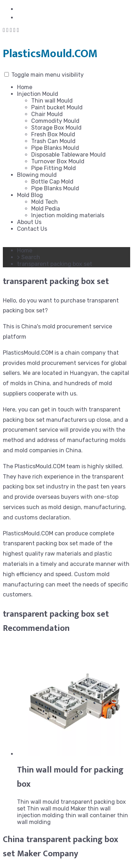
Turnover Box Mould (58, 161)
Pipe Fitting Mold (54, 168)
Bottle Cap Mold (52, 182)
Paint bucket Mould (57, 107)
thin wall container (90, 815)
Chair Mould (47, 114)
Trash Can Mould (53, 141)
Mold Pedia (46, 209)
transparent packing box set (56, 614)
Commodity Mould (55, 121)
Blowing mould (37, 175)
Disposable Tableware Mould (68, 155)
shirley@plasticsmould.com (56, 9)
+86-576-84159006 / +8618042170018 (72, 18)
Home (25, 87)
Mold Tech (45, 202)
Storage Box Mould (56, 128)
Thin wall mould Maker (57, 809)
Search (31, 257)
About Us (29, 222)
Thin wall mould (38, 802)
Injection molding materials (68, 215)
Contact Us (32, 229)
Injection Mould (38, 94)
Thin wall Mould (52, 101)
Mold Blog (30, 195)
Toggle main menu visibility (48, 75)
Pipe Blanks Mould (55, 148)
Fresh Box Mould (53, 134)
